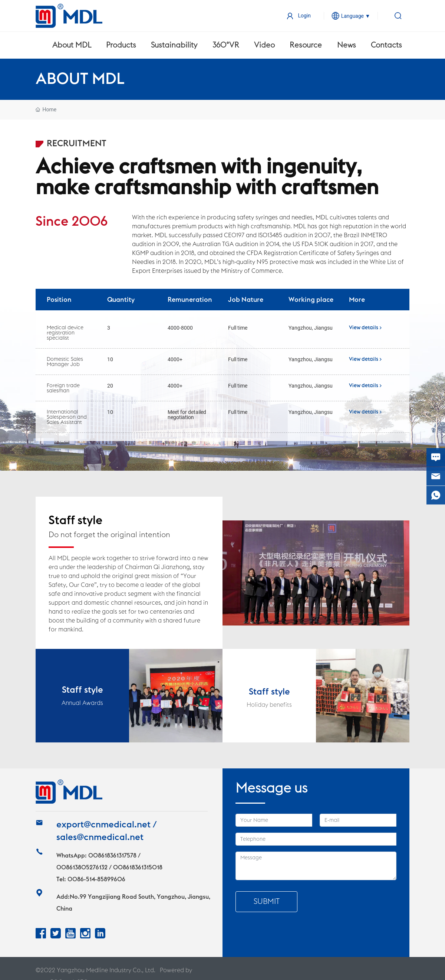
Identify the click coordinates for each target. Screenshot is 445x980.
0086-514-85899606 (96, 879)
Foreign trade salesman (63, 388)
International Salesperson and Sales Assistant (67, 417)
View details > (365, 328)
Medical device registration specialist (65, 333)
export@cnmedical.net (103, 825)
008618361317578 (112, 856)
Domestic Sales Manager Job (65, 362)
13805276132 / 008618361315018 (118, 868)
